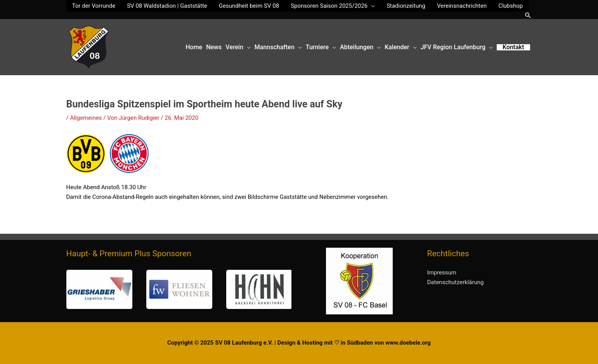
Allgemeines (86, 118)
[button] (528, 15)
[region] (179, 289)
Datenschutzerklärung (456, 282)
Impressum (442, 273)
